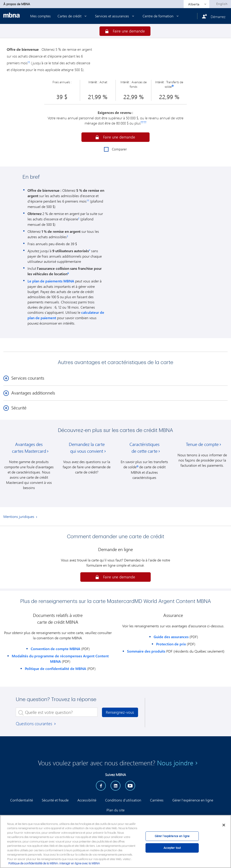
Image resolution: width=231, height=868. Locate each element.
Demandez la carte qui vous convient (87, 448)
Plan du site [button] (115, 810)
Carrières (157, 800)
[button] (115, 137)
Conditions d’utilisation (123, 800)
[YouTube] (130, 786)
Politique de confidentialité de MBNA (55, 669)
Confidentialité (22, 800)
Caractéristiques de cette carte (144, 448)
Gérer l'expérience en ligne (193, 800)
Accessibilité (87, 800)
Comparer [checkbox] (115, 149)
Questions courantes (36, 724)
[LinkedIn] (115, 786)
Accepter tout (172, 848)
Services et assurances (115, 16)
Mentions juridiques (19, 516)
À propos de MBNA (17, 4)
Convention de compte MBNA (55, 649)
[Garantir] (125, 31)
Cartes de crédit (73, 16)
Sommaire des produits (146, 651)
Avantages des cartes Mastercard (29, 448)
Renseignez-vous (120, 712)
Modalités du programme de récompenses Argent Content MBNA (60, 659)
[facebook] (101, 786)
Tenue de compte (202, 444)
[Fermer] (224, 825)
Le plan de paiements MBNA (51, 281)
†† (29, 62)
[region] (115, 841)
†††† (144, 122)
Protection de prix (171, 644)
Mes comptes (40, 16)
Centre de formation (161, 16)
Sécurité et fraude (55, 800)
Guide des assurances (171, 637)
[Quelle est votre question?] (57, 712)
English (222, 4)
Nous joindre (175, 763)
